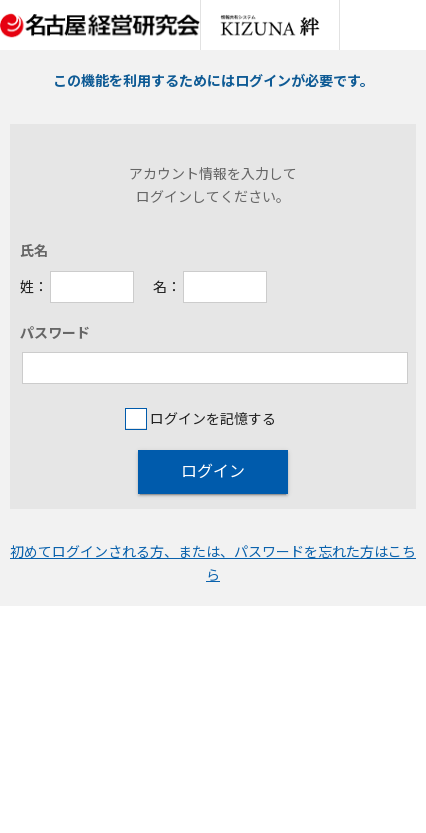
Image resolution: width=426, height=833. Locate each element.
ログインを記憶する (200, 418)
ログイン (213, 471)
